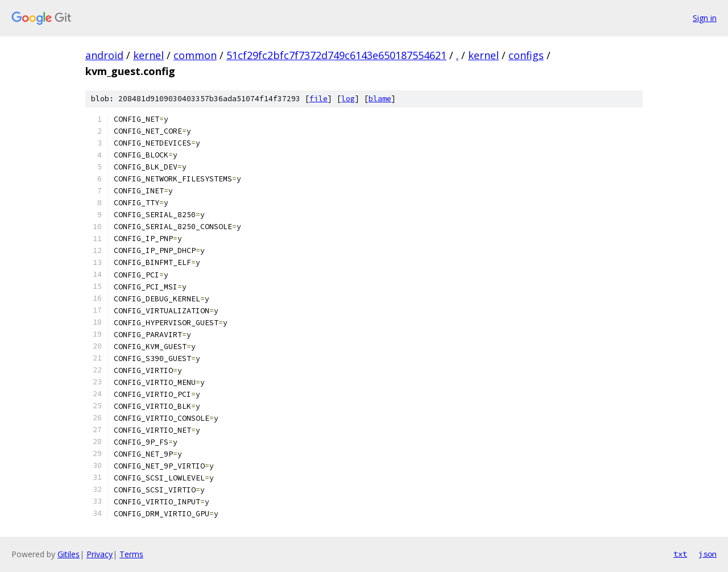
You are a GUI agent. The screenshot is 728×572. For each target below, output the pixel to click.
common (195, 55)
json (708, 554)
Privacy (100, 554)
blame (380, 99)
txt (680, 554)
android (104, 55)
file (318, 99)
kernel (148, 55)
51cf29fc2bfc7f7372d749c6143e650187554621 (336, 55)
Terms (131, 554)
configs (526, 55)
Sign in (705, 18)
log (348, 99)
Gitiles (69, 554)
